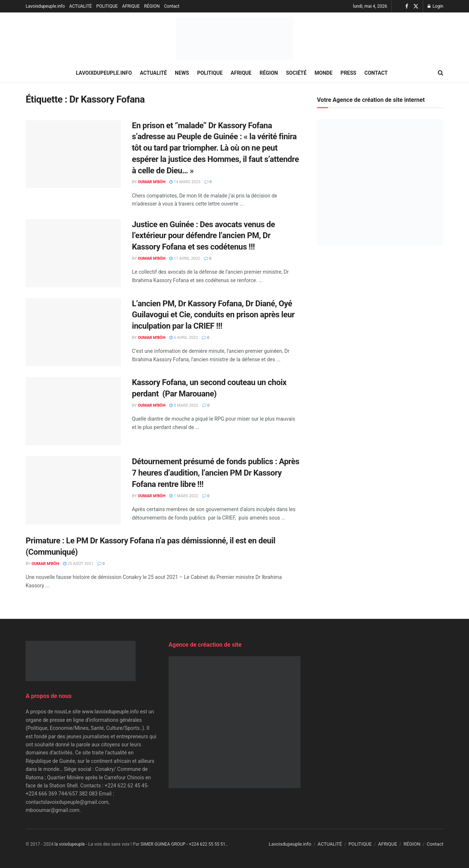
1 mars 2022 (184, 496)
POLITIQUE (107, 6)
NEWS (182, 73)
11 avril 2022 (185, 258)
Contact (172, 6)
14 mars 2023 (185, 182)
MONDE (324, 73)
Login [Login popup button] (435, 6)
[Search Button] (441, 73)
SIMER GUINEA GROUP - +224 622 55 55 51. (184, 844)
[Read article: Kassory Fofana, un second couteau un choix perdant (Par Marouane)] (73, 411)
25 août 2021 (78, 564)
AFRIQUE (131, 6)
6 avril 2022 (184, 338)
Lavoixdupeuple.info (45, 6)
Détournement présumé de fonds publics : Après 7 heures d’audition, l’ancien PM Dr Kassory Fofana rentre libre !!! (216, 473)
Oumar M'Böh (152, 182)
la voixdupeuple (70, 844)
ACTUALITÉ (81, 6)
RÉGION (152, 6)
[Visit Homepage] (234, 38)
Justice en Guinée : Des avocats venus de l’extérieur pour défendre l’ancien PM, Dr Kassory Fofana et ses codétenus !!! (203, 236)
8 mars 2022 (184, 405)
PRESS (348, 73)
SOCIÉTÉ (296, 73)
